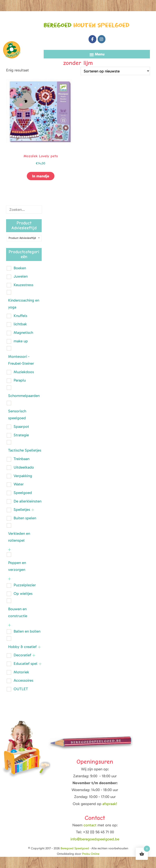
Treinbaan (22, 459)
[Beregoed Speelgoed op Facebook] (92, 39)
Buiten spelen (25, 518)
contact (90, 825)
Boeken (20, 268)
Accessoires (23, 680)
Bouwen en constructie (18, 612)
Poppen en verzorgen (17, 566)
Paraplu (20, 380)
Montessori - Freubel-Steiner (21, 360)
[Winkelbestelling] (115, 71)
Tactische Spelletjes (25, 450)
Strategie (21, 435)
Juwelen (21, 276)
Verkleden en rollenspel (19, 537)
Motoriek (21, 672)
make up (21, 341)
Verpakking (23, 476)
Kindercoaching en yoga (24, 304)
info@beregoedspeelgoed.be (95, 839)
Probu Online (91, 854)
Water (19, 484)
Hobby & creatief (22, 647)
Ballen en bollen (27, 631)
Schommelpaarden (24, 396)
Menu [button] (100, 54)
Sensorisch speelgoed (17, 415)
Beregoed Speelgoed (12, 32)
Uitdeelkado (24, 467)
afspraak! (110, 804)
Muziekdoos (24, 372)
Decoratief (22, 655)
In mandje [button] (41, 176)
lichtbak (20, 324)
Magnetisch (23, 333)
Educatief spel (25, 664)
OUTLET (21, 689)
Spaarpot (21, 426)
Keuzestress (23, 285)
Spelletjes (22, 509)
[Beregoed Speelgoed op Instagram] (102, 39)
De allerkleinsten (28, 501)
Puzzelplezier (25, 585)
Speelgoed (23, 493)
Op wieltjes (23, 594)
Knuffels (20, 316)
